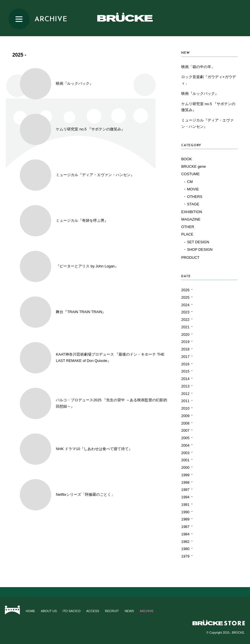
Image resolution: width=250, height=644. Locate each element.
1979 (185, 556)
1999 (185, 475)
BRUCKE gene (193, 166)
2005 (185, 438)
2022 (185, 320)
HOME (30, 611)
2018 (185, 349)
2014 (185, 379)
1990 (185, 512)
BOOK (187, 159)
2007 (185, 430)
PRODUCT (190, 258)
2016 (185, 364)
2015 (185, 371)
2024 (185, 305)
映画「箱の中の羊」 (198, 67)
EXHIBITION (192, 212)
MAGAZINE (191, 219)
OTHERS (195, 197)
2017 (185, 357)
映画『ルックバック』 (200, 93)
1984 (185, 534)
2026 (185, 290)
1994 (185, 497)
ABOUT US (49, 611)
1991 (185, 505)
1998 (185, 482)
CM (190, 182)
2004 (185, 445)
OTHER (188, 227)
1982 (185, 542)
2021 (185, 327)
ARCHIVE (51, 20)
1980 (185, 549)
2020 (185, 334)
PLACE (187, 234)
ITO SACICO (71, 611)
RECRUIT (112, 611)
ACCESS (93, 611)
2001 (185, 460)
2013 (185, 386)
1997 (185, 490)
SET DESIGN (198, 242)
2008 (185, 423)
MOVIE (193, 189)
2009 (185, 416)
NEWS (129, 611)
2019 (185, 342)
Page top (125, 592)
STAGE (193, 204)
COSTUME (190, 174)
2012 (185, 394)
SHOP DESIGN (200, 249)
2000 (185, 467)
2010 (185, 408)
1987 (185, 527)
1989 (185, 519)
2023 (185, 312)
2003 (185, 453)
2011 (185, 401)
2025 (185, 297)
